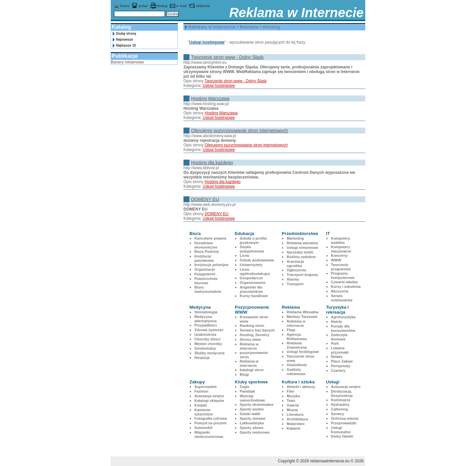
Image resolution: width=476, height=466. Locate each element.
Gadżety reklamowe (296, 372)
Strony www (250, 339)
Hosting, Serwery (255, 335)
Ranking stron (252, 326)
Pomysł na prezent (210, 423)
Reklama (249, 27)
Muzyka (293, 396)
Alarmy (293, 279)
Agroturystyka (343, 317)
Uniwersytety (251, 265)
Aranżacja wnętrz (209, 396)
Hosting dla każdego (212, 163)
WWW (336, 260)
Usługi (333, 382)
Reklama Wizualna (302, 312)
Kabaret (293, 428)
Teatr (291, 401)
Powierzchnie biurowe (206, 281)
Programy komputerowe (343, 275)
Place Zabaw (342, 361)
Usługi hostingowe (207, 42)
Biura (195, 233)
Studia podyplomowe (252, 249)
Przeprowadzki (344, 423)
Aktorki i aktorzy (301, 387)
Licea (244, 255)
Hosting (272, 27)
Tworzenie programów (341, 267)
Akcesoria (340, 291)
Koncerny (339, 255)
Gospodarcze (251, 278)
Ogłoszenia (296, 270)
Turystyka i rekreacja (337, 310)
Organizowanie (253, 283)
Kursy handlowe (254, 296)
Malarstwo (296, 424)
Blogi (244, 374)
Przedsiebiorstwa (300, 233)
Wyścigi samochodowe (252, 398)
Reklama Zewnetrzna (297, 345)
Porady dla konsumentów (343, 328)
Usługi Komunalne (341, 430)
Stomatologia (206, 312)
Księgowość (205, 274)
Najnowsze (125, 39)
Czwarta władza (344, 282)
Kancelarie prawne (210, 238)
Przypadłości (206, 325)
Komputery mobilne (340, 240)
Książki (201, 405)
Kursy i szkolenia (346, 287)
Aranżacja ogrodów (295, 264)
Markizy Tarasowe (302, 317)
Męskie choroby (208, 344)
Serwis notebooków (342, 298)
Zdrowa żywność (209, 330)
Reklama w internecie (249, 346)
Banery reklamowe (127, 62)
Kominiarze (341, 400)
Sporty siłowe (252, 428)
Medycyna (200, 307)
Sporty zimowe (253, 418)
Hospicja (202, 358)
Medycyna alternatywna (205, 319)
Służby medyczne (210, 353)
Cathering (339, 409)
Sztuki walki (250, 414)
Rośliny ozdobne (301, 257)
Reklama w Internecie (212, 27)
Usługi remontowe (302, 248)
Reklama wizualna (302, 243)
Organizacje (205, 269)
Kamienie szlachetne (204, 412)
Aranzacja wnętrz (346, 387)
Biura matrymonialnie (208, 289)
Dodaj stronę (126, 34)
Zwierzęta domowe (339, 337)
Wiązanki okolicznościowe (209, 434)
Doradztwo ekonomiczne (206, 245)
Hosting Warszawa (210, 98)
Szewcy (337, 414)
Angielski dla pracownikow (251, 289)
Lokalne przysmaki (340, 350)
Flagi (291, 330)
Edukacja (244, 233)
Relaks (337, 357)
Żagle (244, 387)
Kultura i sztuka (298, 382)
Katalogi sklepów (209, 401)
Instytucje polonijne (211, 265)
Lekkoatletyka (252, 423)
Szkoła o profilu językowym (253, 240)
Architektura (297, 419)
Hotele (337, 322)
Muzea (292, 410)
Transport (295, 284)
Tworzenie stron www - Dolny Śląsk (227, 57)
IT (328, 233)
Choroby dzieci (207, 339)
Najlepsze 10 (126, 45)
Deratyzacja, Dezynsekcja (342, 393)
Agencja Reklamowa (297, 337)
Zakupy (197, 382)
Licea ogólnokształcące (255, 272)
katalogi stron (252, 370)
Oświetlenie (297, 365)
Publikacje (125, 56)
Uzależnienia (205, 334)
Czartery (338, 370)
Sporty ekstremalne (257, 405)
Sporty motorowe (255, 432)
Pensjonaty (341, 366)
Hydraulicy (340, 405)
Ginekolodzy (205, 348)
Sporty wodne (252, 409)
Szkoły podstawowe (257, 260)
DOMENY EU (205, 199)
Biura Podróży (207, 252)
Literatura (295, 414)
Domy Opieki (342, 436)
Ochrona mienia (345, 418)
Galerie (293, 405)
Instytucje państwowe (204, 258)
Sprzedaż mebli (300, 252)
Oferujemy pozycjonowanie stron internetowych (239, 131)
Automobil (203, 428)
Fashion (201, 391)
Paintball (247, 391)
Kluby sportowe (251, 382)
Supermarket (205, 387)
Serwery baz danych (257, 330)
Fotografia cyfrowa (211, 418)
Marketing (295, 238)
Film (290, 391)
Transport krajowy (302, 275)
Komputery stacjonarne (341, 249)
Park (335, 343)
